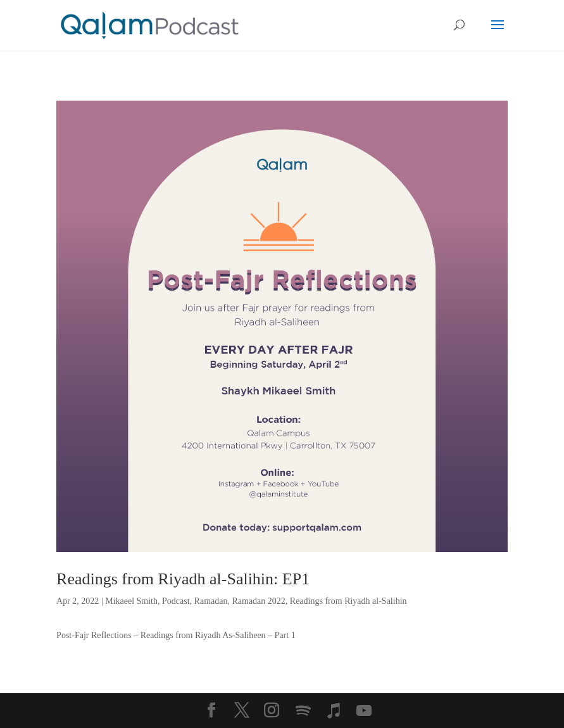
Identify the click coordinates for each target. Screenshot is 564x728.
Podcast (176, 601)
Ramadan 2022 (258, 601)
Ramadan (211, 601)
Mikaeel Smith (131, 601)
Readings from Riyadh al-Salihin (348, 601)
